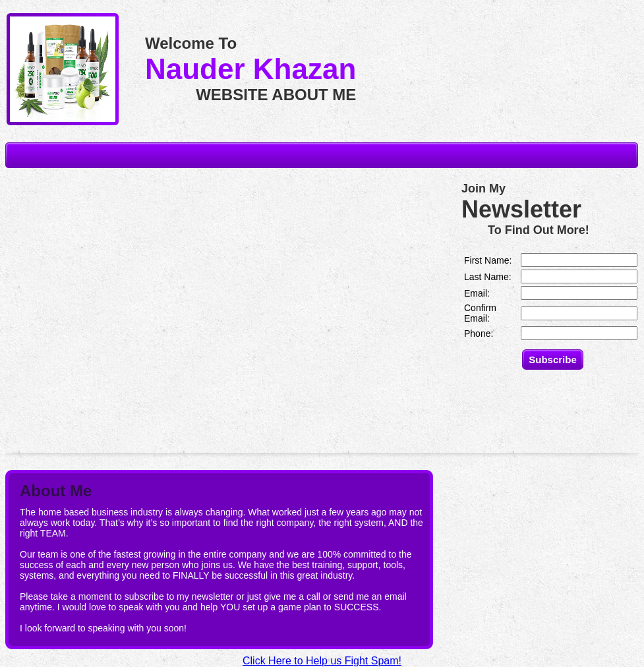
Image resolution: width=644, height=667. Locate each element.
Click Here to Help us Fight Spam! (322, 661)
